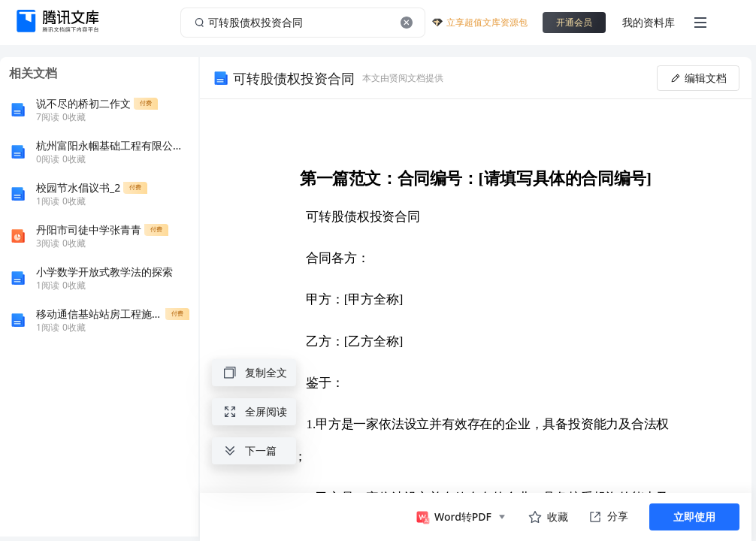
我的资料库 (649, 22)
